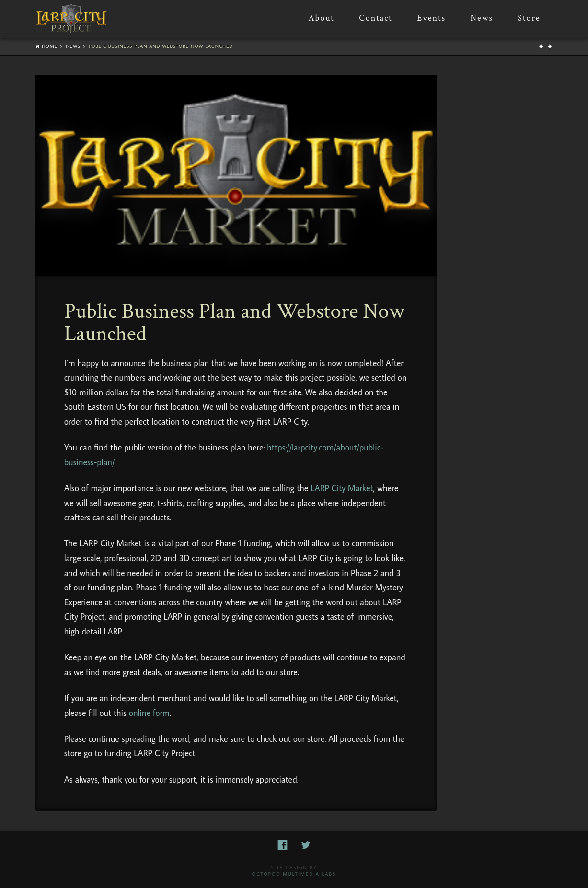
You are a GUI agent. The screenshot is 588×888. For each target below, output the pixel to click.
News (73, 46)
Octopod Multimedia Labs (294, 874)
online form (149, 713)
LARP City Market (342, 488)
